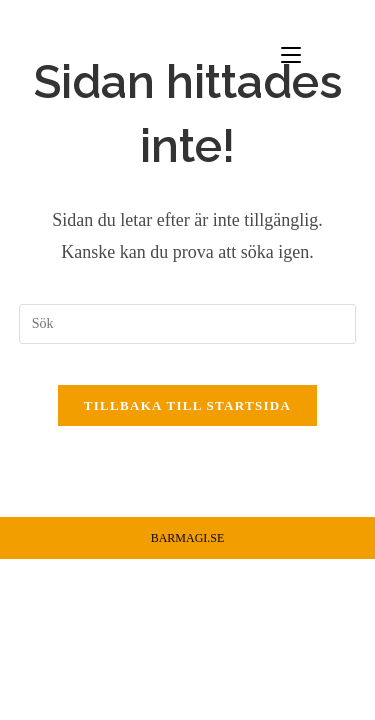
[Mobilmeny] (319, 54)
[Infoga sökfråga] (188, 324)
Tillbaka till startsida (187, 405)
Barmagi (60, 53)
